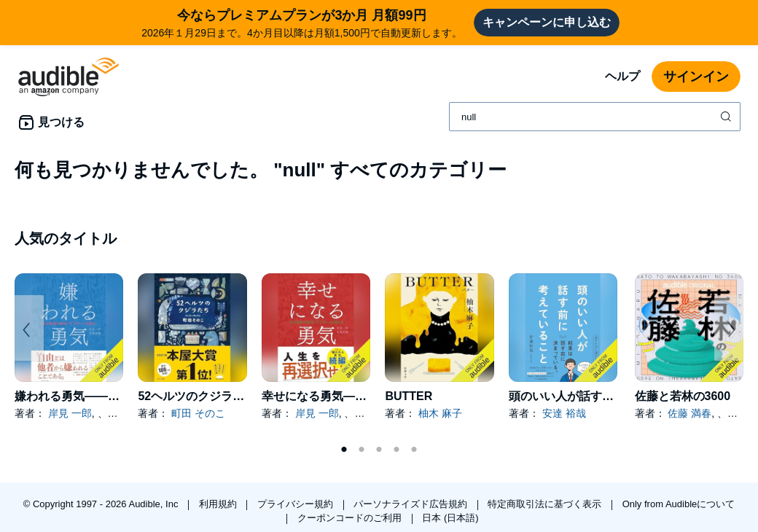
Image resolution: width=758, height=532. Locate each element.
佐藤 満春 (689, 413)
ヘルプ (622, 76)
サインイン (696, 77)
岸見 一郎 (70, 413)
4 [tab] (396, 450)
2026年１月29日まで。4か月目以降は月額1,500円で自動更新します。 (302, 22)
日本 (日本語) (450, 518)
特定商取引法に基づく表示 (546, 504)
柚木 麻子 (440, 413)
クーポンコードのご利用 (351, 518)
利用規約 (219, 504)
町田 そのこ (198, 413)
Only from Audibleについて (679, 504)
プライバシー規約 (297, 504)
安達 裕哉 (564, 413)
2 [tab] (362, 450)
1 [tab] (344, 450)
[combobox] (595, 117)
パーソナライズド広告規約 (412, 504)
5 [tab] (414, 450)
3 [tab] (379, 450)
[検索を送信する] (727, 117)
